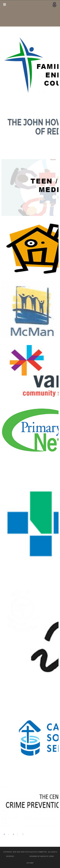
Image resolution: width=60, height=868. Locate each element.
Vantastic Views (47, 856)
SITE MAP (30, 863)
